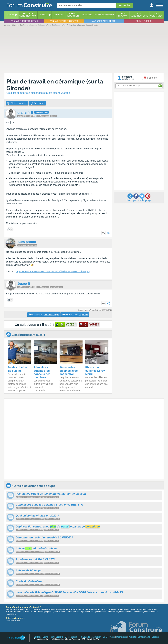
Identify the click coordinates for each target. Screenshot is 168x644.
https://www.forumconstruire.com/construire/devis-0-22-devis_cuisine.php (53, 272)
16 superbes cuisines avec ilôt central (69, 371)
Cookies (155, 637)
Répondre (37, 103)
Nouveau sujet (17, 103)
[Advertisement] (84, 49)
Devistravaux (122, 15)
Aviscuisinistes (156, 15)
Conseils (59, 15)
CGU (105, 637)
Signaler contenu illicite (53, 637)
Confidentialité (144, 637)
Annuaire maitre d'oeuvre (64, 21)
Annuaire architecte (104, 21)
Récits (28, 15)
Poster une (75, 315)
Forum (10, 15)
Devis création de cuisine (17, 369)
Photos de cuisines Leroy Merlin (95, 371)
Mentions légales (72, 637)
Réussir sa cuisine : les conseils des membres (42, 372)
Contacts (37, 637)
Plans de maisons (105, 15)
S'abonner (151, 78)
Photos (44, 15)
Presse (112, 637)
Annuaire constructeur (24, 21)
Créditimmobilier (73, 15)
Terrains (87, 15)
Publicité (132, 637)
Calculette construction (91, 637)
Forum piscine (144, 21)
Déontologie (122, 637)
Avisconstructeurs (139, 15)
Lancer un (44, 315)
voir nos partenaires (13, 621)
